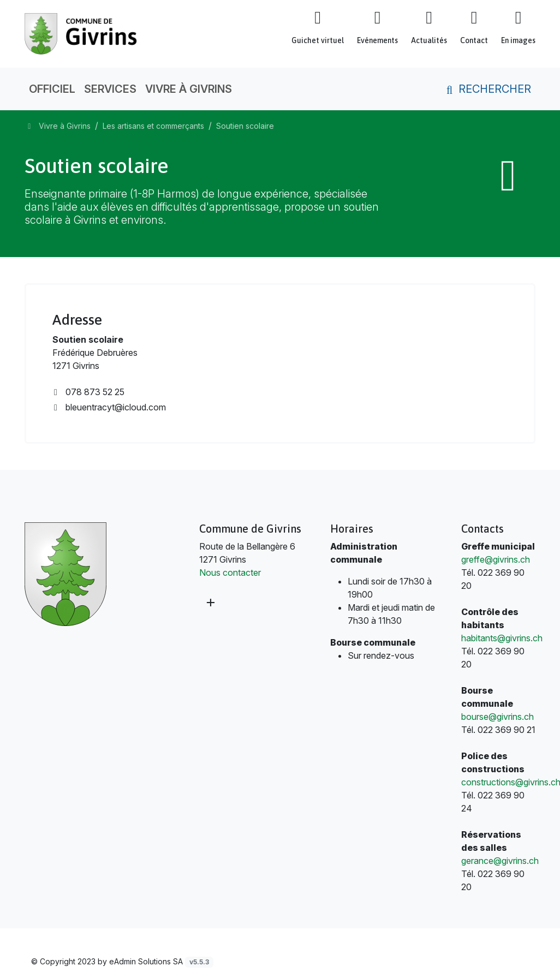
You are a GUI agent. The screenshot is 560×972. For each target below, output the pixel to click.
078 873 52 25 (88, 392)
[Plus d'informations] (210, 602)
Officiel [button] (52, 89)
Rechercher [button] (487, 89)
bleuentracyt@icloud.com (109, 407)
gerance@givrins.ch (500, 861)
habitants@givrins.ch (502, 638)
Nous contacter (230, 573)
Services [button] (110, 89)
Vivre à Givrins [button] (189, 89)
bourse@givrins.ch (498, 717)
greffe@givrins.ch (496, 559)
